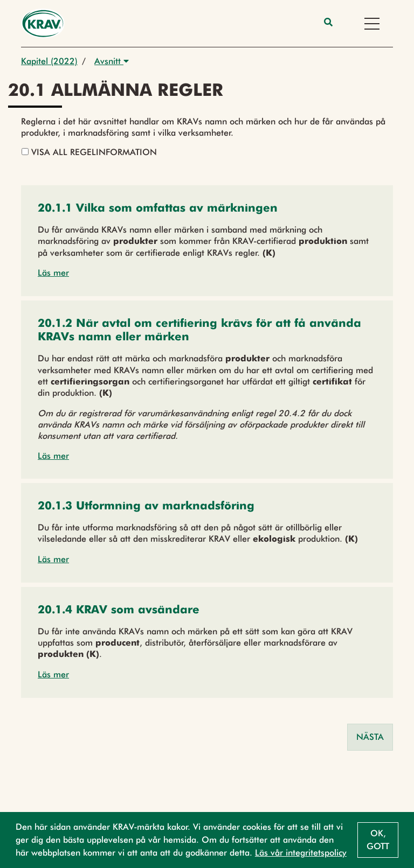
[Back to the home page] (43, 23)
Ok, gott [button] (378, 840)
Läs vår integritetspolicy (301, 853)
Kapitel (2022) (49, 61)
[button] (158, 209)
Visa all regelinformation (89, 152)
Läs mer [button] (53, 273)
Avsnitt (112, 61)
